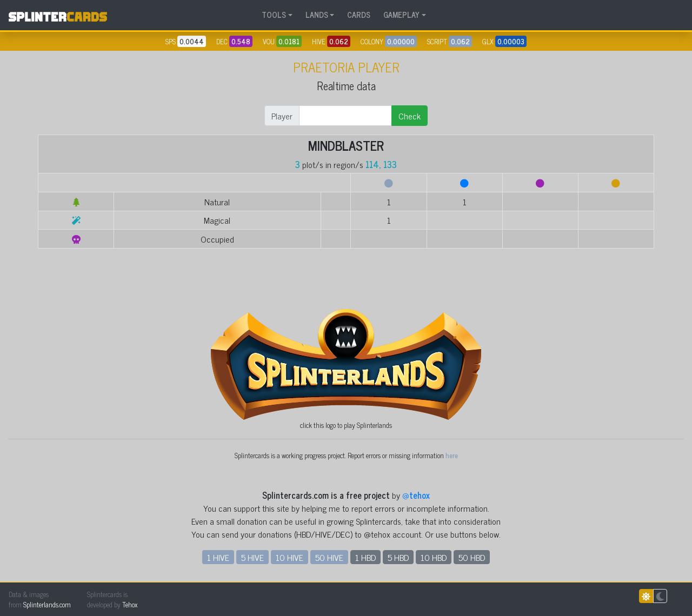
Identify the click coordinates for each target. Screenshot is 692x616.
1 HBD (365, 557)
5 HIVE (252, 557)
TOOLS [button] (274, 15)
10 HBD (434, 557)
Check (410, 116)
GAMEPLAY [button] (401, 15)
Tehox (130, 604)
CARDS (359, 15)
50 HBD (472, 557)
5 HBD (398, 557)
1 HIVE (218, 557)
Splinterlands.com (47, 604)
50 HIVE (329, 557)
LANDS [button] (317, 15)
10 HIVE (290, 557)
